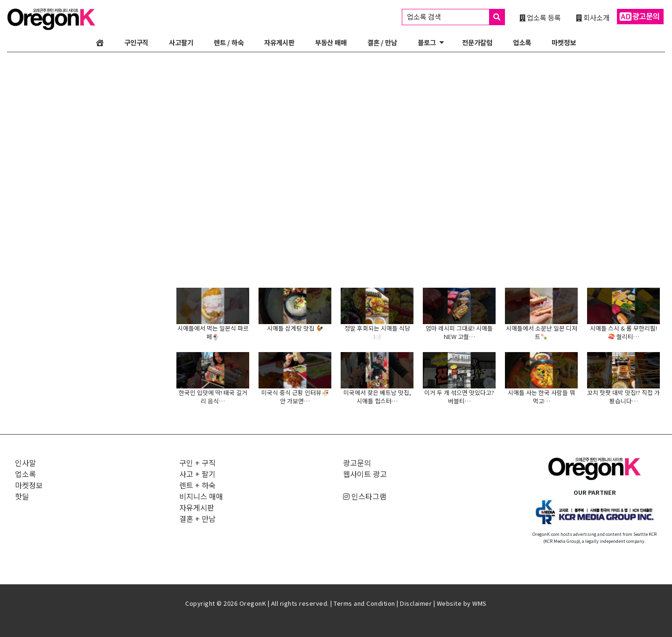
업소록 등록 (540, 17)
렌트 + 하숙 (197, 485)
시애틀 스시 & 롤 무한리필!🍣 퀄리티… (623, 332)
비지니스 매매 (201, 496)
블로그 (427, 42)
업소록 (522, 42)
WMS (479, 603)
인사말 (25, 463)
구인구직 (136, 42)
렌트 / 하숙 (229, 42)
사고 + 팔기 (197, 474)
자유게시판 (279, 42)
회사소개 (593, 17)
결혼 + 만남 (197, 519)
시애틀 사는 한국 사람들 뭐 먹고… (541, 397)
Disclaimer (416, 603)
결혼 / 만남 (382, 42)
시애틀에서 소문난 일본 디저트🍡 (542, 332)
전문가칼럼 (477, 42)
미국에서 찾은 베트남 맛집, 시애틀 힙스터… (377, 397)
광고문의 (357, 463)
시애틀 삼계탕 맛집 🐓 (295, 328)
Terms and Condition (364, 603)
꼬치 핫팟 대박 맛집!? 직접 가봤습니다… (623, 397)
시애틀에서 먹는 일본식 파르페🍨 (213, 332)
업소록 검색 (456, 17)
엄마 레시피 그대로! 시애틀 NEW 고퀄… (459, 332)
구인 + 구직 (197, 463)
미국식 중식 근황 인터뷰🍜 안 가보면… (295, 397)
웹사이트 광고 (365, 474)
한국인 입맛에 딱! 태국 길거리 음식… (213, 397)
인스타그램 (365, 496)
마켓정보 (564, 42)
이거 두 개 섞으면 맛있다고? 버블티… (459, 397)
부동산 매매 (331, 42)
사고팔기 (181, 42)
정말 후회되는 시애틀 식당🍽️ (377, 332)
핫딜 (22, 496)
